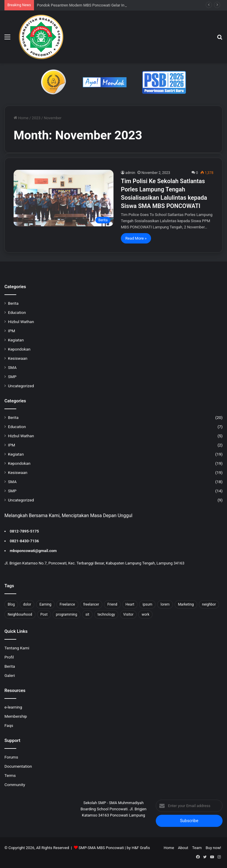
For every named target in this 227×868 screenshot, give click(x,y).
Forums (11, 757)
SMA (12, 367)
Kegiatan (16, 340)
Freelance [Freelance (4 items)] (67, 604)
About (183, 848)
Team (197, 848)
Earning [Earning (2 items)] (45, 604)
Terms (10, 775)
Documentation (18, 766)
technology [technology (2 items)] (106, 614)
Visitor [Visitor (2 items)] (128, 614)
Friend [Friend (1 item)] (112, 604)
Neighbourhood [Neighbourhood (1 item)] (20, 614)
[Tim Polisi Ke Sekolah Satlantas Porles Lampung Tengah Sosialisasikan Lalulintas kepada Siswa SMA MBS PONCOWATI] (64, 198)
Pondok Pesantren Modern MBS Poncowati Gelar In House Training (94, 5)
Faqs (9, 725)
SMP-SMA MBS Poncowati (101, 848)
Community (15, 785)
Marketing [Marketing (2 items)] (186, 604)
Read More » (136, 238)
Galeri (10, 675)
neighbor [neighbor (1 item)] (209, 604)
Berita (13, 303)
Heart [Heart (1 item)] (130, 604)
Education (17, 312)
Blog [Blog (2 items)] (11, 604)
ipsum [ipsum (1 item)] (147, 604)
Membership (16, 716)
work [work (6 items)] (145, 614)
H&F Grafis (141, 848)
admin (130, 173)
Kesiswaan (18, 358)
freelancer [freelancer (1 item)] (91, 604)
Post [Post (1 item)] (44, 614)
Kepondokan (19, 349)
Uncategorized (21, 386)
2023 (36, 118)
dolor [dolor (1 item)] (27, 604)
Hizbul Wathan (21, 322)
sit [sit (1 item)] (87, 614)
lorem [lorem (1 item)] (165, 604)
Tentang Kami (17, 648)
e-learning (13, 707)
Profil (9, 657)
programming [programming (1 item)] (67, 614)
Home (21, 118)
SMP (12, 377)
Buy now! (213, 848)
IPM (12, 331)
